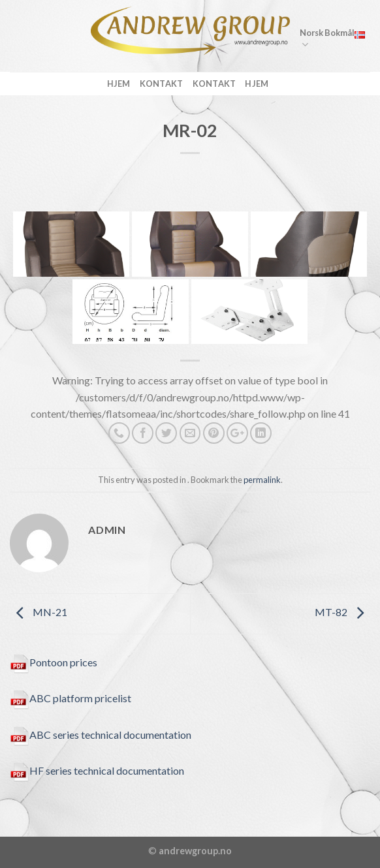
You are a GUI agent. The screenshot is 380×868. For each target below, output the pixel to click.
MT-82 (342, 612)
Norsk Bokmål (332, 39)
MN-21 (39, 612)
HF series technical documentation (97, 770)
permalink (262, 480)
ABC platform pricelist (71, 698)
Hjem (119, 84)
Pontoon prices (54, 662)
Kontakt (214, 84)
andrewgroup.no (195, 851)
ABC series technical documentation (101, 735)
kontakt (162, 84)
